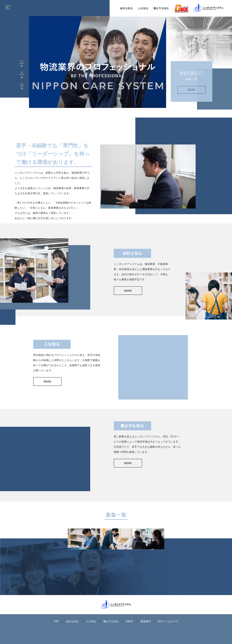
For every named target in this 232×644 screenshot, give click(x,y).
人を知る (143, 9)
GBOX (130, 621)
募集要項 (146, 621)
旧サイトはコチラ (168, 621)
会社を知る (126, 9)
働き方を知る (161, 9)
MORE (192, 91)
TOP (56, 621)
